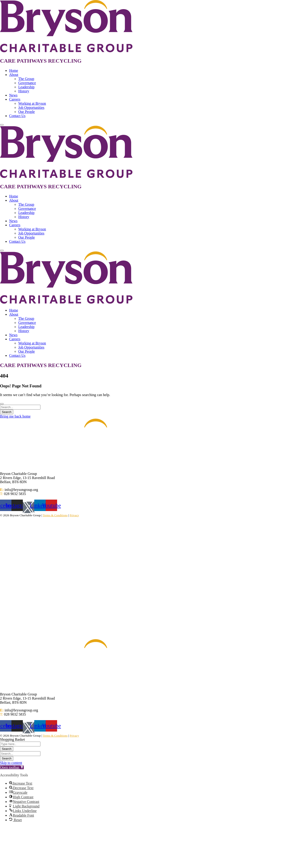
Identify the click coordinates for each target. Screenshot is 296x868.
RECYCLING (65, 61)
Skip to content (11, 763)
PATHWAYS (32, 61)
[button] (12, 767)
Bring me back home (15, 416)
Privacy (74, 515)
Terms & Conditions (55, 515)
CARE (8, 61)
